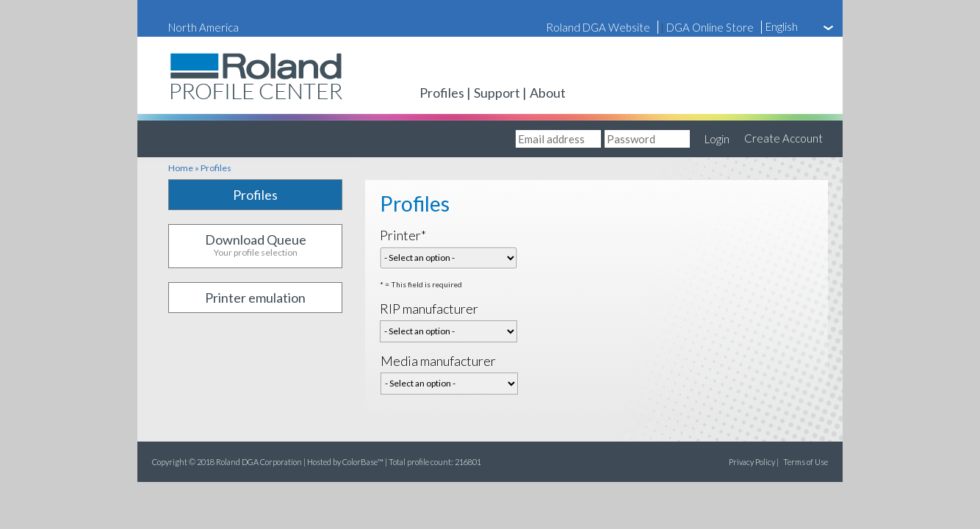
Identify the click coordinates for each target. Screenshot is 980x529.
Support (497, 93)
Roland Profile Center (211, 103)
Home (181, 168)
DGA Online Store (710, 27)
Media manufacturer (438, 361)
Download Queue (255, 245)
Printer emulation (255, 298)
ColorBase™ (363, 462)
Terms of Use (806, 462)
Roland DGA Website (598, 27)
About (548, 93)
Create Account (783, 138)
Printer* (403, 235)
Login (717, 139)
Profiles (442, 93)
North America (203, 27)
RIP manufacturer (429, 309)
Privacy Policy (752, 462)
